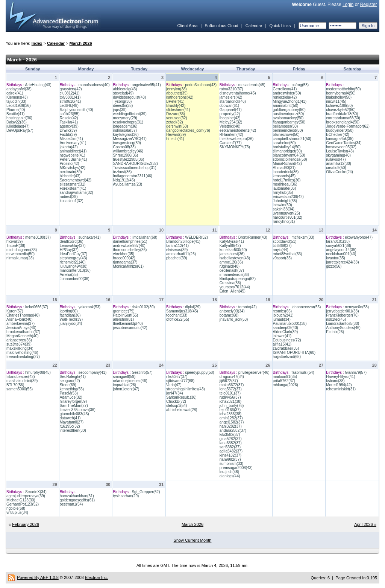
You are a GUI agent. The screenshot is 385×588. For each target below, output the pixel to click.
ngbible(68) (16, 508)
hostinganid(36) (19, 118)
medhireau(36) (285, 184)
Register (369, 5)
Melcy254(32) (231, 122)
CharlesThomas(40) (23, 315)
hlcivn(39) (14, 241)
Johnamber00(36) (75, 279)
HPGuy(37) (69, 250)
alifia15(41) (282, 344)
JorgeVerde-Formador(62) (348, 126)
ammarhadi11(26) (181, 254)
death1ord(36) (72, 241)
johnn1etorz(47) (126, 389)
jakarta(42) (69, 147)
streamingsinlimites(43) (186, 389)
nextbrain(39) (71, 172)
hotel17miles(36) (287, 180)
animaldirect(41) (73, 151)
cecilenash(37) (232, 270)
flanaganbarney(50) (289, 122)
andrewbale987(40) (129, 246)
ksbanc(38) (335, 381)
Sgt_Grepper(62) (146, 492)
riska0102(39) (143, 307)
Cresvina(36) (230, 283)
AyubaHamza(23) (127, 184)
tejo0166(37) (230, 410)
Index (37, 43)
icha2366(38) (230, 414)
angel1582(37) (232, 422)
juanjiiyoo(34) (71, 324)
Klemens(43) (17, 97)
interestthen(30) (73, 430)
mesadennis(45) (252, 85)
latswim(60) (283, 205)
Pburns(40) (16, 110)
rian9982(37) (230, 459)
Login (348, 5)
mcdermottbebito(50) (343, 89)
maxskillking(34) (20, 348)
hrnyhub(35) (283, 193)
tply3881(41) (70, 97)
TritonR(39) (16, 246)
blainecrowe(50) (286, 135)
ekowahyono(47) (359, 237)
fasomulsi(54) (303, 372)
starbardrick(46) (233, 101)
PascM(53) (69, 393)
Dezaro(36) (176, 114)
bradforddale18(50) (342, 114)
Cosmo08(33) (124, 147)
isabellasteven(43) (235, 258)
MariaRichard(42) (287, 164)
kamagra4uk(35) (340, 139)
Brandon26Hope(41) (183, 241)
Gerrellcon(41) (285, 89)
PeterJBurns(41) (74, 159)
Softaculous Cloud (221, 26)
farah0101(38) (338, 241)
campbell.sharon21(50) (292, 139)
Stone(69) (68, 385)
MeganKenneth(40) (23, 336)
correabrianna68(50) (343, 118)
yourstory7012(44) (235, 287)
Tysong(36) (122, 101)
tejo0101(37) (230, 393)
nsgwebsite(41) (73, 155)
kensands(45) (284, 176)
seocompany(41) (92, 372)
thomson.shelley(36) (130, 250)
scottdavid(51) (285, 241)
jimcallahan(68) (144, 237)
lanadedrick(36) (286, 172)
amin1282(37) (231, 418)
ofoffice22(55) (178, 319)
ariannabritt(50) (286, 106)
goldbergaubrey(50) (289, 110)
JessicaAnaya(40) (21, 328)
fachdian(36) (70, 315)
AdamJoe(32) (71, 397)
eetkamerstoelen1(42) (238, 130)
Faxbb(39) (68, 135)
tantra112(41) (177, 246)
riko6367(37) (177, 377)
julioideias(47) (18, 126)
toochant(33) (177, 315)
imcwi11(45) (336, 101)
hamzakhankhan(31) (77, 496)
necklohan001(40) (341, 254)
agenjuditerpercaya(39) (26, 496)
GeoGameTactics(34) (344, 143)
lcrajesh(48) (229, 472)
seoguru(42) (70, 381)
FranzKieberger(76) (342, 315)
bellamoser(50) (286, 126)
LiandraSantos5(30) (343, 324)
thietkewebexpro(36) (237, 139)
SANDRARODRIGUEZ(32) (135, 164)
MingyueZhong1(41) (290, 101)
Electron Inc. (96, 577)
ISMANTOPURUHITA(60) (294, 353)
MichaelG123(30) (21, 500)
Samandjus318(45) (182, 311)
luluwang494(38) (74, 266)
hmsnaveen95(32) (341, 147)
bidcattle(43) (70, 176)
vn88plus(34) (17, 513)
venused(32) (177, 118)
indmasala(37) (125, 130)
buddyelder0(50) (340, 130)
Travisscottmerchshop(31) (134, 168)
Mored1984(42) (339, 385)
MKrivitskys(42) (73, 168)
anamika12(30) (339, 164)
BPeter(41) (175, 101)
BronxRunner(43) (253, 237)
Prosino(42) (70, 164)
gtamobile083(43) (74, 414)
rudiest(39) (69, 197)
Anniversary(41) (73, 143)
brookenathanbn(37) (23, 332)
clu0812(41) (70, 93)
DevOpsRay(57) (20, 130)
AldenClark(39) (286, 332)
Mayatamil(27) (72, 422)
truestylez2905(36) (128, 159)
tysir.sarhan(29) (126, 496)
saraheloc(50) (284, 143)
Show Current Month (193, 540)
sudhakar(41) (90, 237)
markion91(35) (285, 377)
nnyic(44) (281, 250)
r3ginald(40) (230, 266)
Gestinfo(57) (142, 372)
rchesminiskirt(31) (341, 389)
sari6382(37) (230, 447)
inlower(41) (282, 336)
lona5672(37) (231, 389)
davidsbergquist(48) (129, 97)
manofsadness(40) (94, 85)
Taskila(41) (69, 122)
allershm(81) (123, 319)
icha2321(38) (230, 401)
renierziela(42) (285, 97)
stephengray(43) (74, 258)
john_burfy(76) (232, 406)
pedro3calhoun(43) (201, 85)
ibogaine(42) (230, 118)
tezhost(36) (122, 172)
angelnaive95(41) (146, 85)
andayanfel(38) (19, 89)
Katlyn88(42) (230, 246)
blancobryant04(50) (289, 155)
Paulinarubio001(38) (290, 324)
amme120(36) (231, 262)
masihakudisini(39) (22, 381)
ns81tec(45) (336, 319)
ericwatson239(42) (288, 197)
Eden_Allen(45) (233, 291)
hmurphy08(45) (38, 372)
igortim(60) (69, 311)
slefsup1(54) (177, 406)
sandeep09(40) (286, 328)
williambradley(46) (128, 151)
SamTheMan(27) (74, 406)
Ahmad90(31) (284, 168)
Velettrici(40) (230, 126)
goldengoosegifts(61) (77, 500)
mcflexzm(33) (303, 237)
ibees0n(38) (123, 106)
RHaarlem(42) (231, 135)
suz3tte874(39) (19, 344)
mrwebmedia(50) (20, 254)
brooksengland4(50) (343, 122)
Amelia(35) (69, 275)
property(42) (230, 114)
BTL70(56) (15, 385)
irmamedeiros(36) (234, 275)
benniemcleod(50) (288, 130)
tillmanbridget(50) (287, 151)
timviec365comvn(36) (78, 410)
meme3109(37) (38, 237)
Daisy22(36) (17, 122)
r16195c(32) (70, 426)
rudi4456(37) (230, 397)
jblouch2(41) (283, 315)
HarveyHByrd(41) (340, 377)
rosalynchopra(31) (128, 122)
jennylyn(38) (176, 89)
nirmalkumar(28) (20, 258)
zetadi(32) (174, 122)
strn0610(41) (70, 101)
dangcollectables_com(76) (188, 130)
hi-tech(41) (175, 139)
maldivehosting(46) (22, 353)
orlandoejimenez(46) (130, 381)
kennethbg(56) (72, 389)
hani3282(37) (231, 426)
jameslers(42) (231, 97)
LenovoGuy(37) (73, 246)
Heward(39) (176, 135)
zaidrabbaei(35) (286, 348)
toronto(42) (248, 307)
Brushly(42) (176, 106)
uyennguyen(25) (286, 213)
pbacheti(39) (177, 258)
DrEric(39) (68, 130)
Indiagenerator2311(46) (133, 176)
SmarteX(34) (36, 492)
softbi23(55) (70, 114)
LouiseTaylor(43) (340, 151)
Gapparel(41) (231, 110)
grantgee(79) (124, 311)
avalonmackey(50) (288, 118)
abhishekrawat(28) (182, 410)
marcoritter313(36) (75, 270)
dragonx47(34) (232, 377)
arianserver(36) (19, 340)
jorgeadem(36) (125, 126)
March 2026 (81, 43)
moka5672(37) (232, 385)
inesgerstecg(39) (127, 143)
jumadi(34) (282, 319)
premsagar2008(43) (236, 468)
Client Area (187, 26)
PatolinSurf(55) (125, 315)
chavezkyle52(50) (341, 110)
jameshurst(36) (232, 254)
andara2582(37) (233, 430)
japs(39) (120, 110)
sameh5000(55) (20, 389)
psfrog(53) (300, 85)
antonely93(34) (232, 311)
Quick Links (280, 26)
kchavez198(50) (339, 106)
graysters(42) (71, 89)
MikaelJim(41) (71, 139)
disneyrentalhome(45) (238, 93)
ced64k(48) (69, 106)
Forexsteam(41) (73, 188)
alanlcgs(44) (230, 476)
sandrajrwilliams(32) (77, 193)
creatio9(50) (336, 168)
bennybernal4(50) (341, 93)
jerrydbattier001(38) (342, 311)
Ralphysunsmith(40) (77, 110)
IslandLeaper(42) (21, 377)
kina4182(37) (230, 455)
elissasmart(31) (73, 184)
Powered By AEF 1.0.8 (38, 577)
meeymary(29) (125, 118)
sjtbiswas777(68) (180, 381)
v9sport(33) (283, 258)
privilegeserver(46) (254, 372)
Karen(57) (15, 311)
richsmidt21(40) (73, 262)
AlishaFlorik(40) (19, 319)
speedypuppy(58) (199, 372)
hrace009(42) (124, 258)
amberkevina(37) (20, 324)
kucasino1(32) (72, 201)
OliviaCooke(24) (340, 172)
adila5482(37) (231, 451)
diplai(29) (193, 307)
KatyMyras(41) (232, 241)
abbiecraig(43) (125, 89)
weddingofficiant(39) (130, 114)
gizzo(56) (334, 266)
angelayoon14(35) (341, 250)
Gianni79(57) (356, 372)
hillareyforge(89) (73, 401)
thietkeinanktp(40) (128, 324)
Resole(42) (69, 118)
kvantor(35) (336, 258)
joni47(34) (174, 393)
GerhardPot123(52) (23, 504)
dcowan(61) (229, 106)
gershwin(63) (177, 126)
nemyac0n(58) (357, 307)
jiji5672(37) (229, 381)
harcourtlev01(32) (288, 217)
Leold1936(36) (19, 106)
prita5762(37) (284, 381)
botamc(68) (229, 315)
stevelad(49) (123, 93)
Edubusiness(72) (287, 340)
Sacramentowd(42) (76, 180)
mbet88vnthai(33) (288, 254)
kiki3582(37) (230, 435)
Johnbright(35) (285, 201)
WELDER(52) (196, 237)
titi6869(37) (282, 246)
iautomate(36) (285, 188)
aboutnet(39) (177, 93)
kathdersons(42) (180, 97)
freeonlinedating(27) (23, 357)
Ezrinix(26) (335, 332)
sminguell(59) (124, 377)
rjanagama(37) (125, 262)
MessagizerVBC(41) (130, 139)
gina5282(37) (231, 439)
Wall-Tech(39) (71, 319)
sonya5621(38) (339, 246)
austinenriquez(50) (289, 114)
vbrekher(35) (124, 254)
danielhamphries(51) (130, 241)
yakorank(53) (89, 307)
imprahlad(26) (124, 385)
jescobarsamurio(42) (130, 328)
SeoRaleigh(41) (73, 377)
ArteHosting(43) (38, 85)
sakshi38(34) (284, 209)
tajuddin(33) (16, 101)
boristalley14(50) (287, 147)
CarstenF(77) (231, 143)
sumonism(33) (231, 464)
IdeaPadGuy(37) (74, 254)
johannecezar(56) (306, 307)
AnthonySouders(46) (343, 328)
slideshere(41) (178, 110)
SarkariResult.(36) (181, 397)
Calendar (254, 26)
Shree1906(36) (125, 155)
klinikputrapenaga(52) (238, 279)
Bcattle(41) (15, 114)
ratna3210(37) (231, 89)
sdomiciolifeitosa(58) (290, 159)
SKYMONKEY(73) (235, 147)
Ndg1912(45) (124, 180)
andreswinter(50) (287, 93)
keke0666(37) (37, 307)
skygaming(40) (338, 155)
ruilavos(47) (336, 159)
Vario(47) (174, 385)
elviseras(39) (177, 250)
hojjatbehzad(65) (287, 357)
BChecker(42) (338, 135)
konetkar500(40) (233, 250)
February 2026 (26, 524)
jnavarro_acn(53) (234, 319)
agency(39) (69, 126)
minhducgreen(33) (22, 250)
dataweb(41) (70, 418)
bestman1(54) (71, 504)
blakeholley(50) (339, 97)
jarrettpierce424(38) (342, 262)
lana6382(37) (231, 443)
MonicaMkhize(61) (128, 266)
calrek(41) (15, 93)
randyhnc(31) (284, 222)
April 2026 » (365, 524)
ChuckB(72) (176, 401)
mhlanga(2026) (286, 385)
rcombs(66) (283, 311)
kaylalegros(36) (126, 135)
